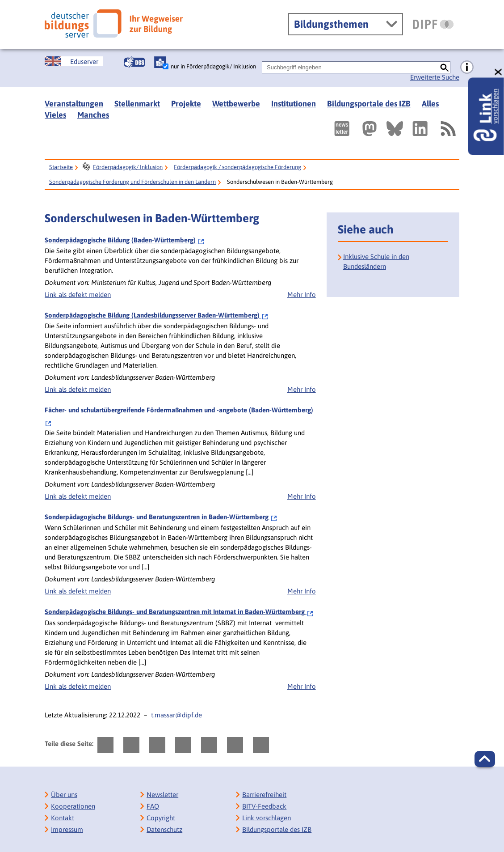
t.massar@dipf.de (176, 715)
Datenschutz (164, 829)
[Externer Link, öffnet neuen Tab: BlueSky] (395, 129)
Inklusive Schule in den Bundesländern (376, 261)
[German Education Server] (74, 61)
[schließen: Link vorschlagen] (499, 72)
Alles (430, 104)
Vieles (55, 115)
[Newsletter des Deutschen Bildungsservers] (342, 129)
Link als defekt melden (78, 295)
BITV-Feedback (264, 806)
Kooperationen (73, 806)
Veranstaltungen (74, 104)
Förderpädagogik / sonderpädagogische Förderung (237, 167)
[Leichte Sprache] (160, 62)
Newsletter (162, 795)
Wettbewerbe (236, 104)
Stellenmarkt (137, 104)
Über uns (64, 795)
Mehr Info (302, 295)
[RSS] (448, 129)
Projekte (186, 104)
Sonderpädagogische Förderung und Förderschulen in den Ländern (132, 182)
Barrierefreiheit (264, 795)
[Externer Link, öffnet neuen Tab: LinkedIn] (420, 129)
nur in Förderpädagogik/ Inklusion (213, 66)
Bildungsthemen (331, 24)
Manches (93, 115)
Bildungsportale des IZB (369, 104)
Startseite (61, 167)
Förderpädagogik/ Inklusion (128, 167)
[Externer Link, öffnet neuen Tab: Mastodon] (370, 129)
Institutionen (294, 104)
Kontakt (63, 818)
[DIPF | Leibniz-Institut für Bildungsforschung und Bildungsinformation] (433, 24)
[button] (485, 759)
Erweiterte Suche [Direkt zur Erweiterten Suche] (435, 77)
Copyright (161, 818)
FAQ (153, 806)
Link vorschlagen (267, 818)
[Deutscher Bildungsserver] (114, 23)
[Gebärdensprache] (134, 62)
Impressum (67, 829)
